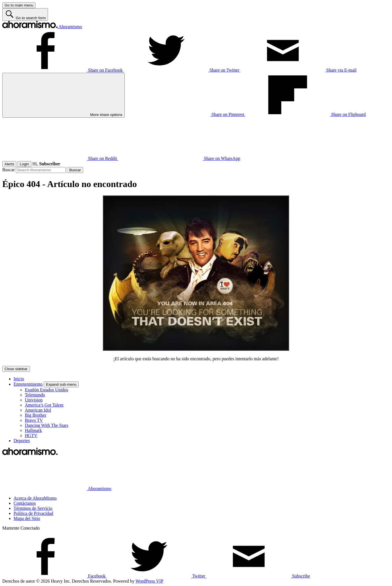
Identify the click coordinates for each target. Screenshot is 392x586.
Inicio (19, 379)
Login (24, 164)
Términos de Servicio (33, 508)
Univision (34, 400)
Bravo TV (34, 420)
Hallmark (33, 430)
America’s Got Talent (44, 405)
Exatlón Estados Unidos (47, 390)
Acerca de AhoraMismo (35, 498)
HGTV (31, 435)
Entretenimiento (28, 384)
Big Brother (36, 415)
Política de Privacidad (33, 513)
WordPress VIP (149, 581)
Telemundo (35, 395)
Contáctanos (25, 503)
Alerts (9, 164)
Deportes (22, 441)
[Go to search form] (25, 15)
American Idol (38, 410)
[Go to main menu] (19, 5)
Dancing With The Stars (47, 425)
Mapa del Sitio (27, 518)
